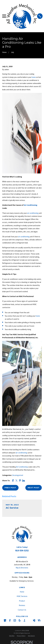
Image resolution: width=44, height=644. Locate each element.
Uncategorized (18, 475)
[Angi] (29, 620)
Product (22, 601)
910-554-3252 (22, 551)
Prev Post (10, 488)
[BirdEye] (34, 620)
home (34, 77)
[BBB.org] (24, 620)
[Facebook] (10, 620)
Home (22, 592)
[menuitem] (12, 636)
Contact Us (22, 610)
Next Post (34, 488)
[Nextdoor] (39, 620)
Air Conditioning (31, 205)
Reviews (22, 605)
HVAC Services (22, 596)
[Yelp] (20, 620)
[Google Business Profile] (5, 620)
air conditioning (33, 213)
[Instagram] (15, 620)
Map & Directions (22, 568)
